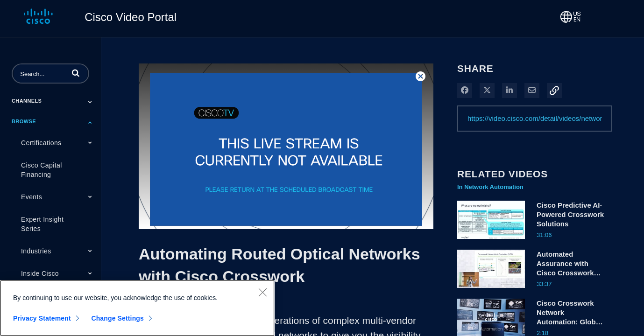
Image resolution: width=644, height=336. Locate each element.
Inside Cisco (40, 273)
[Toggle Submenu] (90, 102)
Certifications (41, 143)
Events (32, 197)
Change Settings (117, 318)
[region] (137, 308)
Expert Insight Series (42, 224)
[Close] (262, 292)
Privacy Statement (42, 318)
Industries (36, 251)
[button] (76, 73)
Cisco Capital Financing (42, 170)
